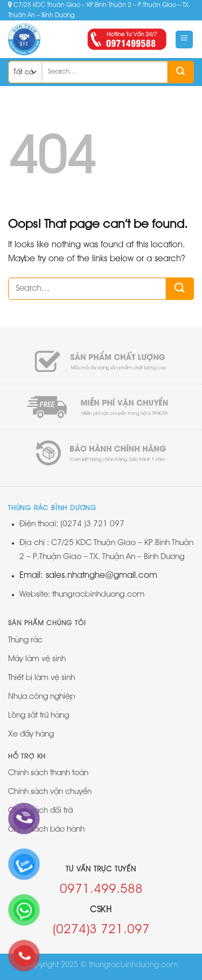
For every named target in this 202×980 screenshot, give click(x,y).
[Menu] (184, 40)
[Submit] (180, 72)
